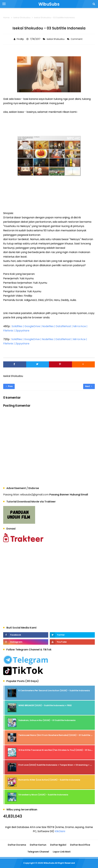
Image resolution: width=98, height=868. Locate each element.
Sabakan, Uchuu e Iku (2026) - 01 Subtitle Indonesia (47, 720)
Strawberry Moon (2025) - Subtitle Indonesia (43, 795)
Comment (77, 39)
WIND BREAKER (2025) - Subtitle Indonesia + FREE (45, 705)
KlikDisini (60, 831)
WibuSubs (49, 863)
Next (89, 386)
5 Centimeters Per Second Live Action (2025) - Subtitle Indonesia (54, 691)
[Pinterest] (60, 364)
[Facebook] (15, 364)
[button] (83, 364)
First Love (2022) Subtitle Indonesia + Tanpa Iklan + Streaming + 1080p (57, 765)
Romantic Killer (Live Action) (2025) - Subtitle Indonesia (49, 780)
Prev (9, 386)
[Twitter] (38, 364)
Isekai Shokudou (56, 39)
